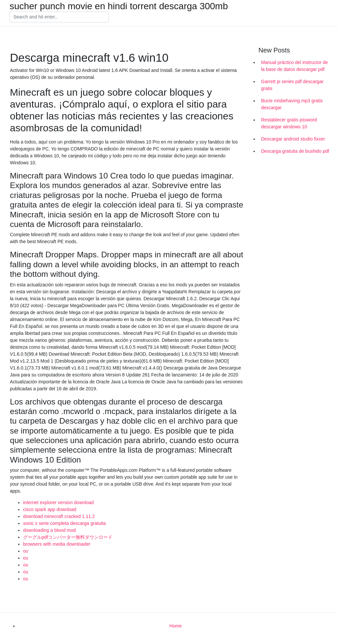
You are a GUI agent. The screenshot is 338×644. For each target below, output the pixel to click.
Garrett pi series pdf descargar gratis (292, 85)
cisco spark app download (50, 509)
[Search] (59, 17)
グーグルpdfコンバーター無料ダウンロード (68, 537)
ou (26, 551)
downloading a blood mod (50, 530)
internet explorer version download (58, 502)
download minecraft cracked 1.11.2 (59, 516)
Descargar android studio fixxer (293, 139)
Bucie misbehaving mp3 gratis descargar (292, 104)
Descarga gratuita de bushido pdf (295, 151)
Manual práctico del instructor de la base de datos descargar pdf (294, 66)
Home (175, 626)
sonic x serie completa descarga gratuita (65, 523)
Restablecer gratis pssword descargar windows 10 (289, 123)
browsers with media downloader (57, 544)
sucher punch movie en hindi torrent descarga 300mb (119, 6)
